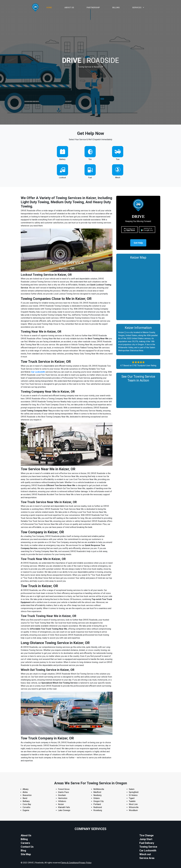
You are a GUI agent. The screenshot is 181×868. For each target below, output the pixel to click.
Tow (118, 159)
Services (138, 8)
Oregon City (99, 801)
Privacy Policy (85, 863)
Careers (25, 843)
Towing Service (148, 847)
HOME (49, 8)
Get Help (138, 243)
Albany (26, 789)
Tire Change (146, 835)
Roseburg (98, 810)
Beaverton (27, 795)
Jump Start (146, 839)
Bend (25, 798)
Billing (116, 8)
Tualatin (132, 801)
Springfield (134, 792)
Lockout (62, 178)
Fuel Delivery (147, 843)
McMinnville (99, 789)
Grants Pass (63, 792)
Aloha (25, 792)
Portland (97, 804)
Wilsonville (134, 807)
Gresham (62, 795)
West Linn (133, 804)
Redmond (98, 807)
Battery (62, 159)
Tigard (132, 798)
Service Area (147, 858)
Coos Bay (27, 804)
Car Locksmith (148, 851)
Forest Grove (64, 789)
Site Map (26, 854)
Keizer (61, 804)
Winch (118, 178)
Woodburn (133, 810)
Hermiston (63, 798)
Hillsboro (62, 801)
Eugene (26, 810)
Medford (97, 792)
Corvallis (26, 807)
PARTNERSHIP (93, 8)
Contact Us (27, 847)
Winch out (145, 854)
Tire (90, 159)
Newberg (97, 795)
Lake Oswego (64, 810)
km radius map (138, 289)
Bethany (26, 801)
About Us (26, 835)
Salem (132, 789)
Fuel (90, 178)
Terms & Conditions (70, 863)
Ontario (97, 798)
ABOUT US (69, 8)
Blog (23, 851)
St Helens (133, 795)
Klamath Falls (64, 807)
